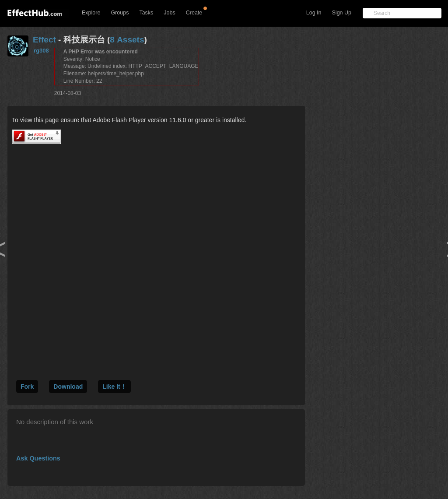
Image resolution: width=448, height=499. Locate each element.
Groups (120, 13)
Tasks (146, 13)
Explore (91, 13)
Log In (314, 13)
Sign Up (342, 13)
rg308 (41, 51)
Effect (44, 40)
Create (194, 13)
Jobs (169, 13)
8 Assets (127, 40)
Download (68, 387)
